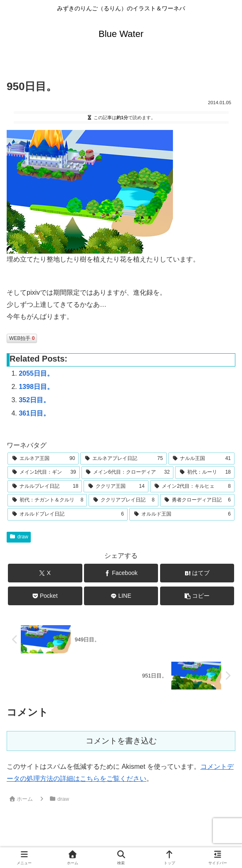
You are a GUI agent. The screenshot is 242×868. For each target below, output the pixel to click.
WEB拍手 (22, 338)
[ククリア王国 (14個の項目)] (116, 487)
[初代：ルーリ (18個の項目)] (205, 472)
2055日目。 (36, 373)
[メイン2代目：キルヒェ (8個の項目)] (192, 487)
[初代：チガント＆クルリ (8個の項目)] (47, 500)
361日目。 (34, 413)
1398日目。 (36, 387)
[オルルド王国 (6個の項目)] (182, 514)
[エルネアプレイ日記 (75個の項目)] (123, 459)
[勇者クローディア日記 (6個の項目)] (197, 500)
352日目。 (34, 400)
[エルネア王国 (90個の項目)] (43, 459)
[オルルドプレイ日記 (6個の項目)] (68, 514)
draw (19, 537)
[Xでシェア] (45, 573)
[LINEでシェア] (121, 596)
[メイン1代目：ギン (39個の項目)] (44, 472)
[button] (197, 596)
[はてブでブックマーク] (197, 573)
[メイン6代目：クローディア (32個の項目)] (128, 472)
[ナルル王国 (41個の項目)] (201, 459)
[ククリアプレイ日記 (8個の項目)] (123, 500)
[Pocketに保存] (45, 596)
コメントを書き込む (121, 741)
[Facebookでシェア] (121, 573)
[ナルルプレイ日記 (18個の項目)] (45, 487)
